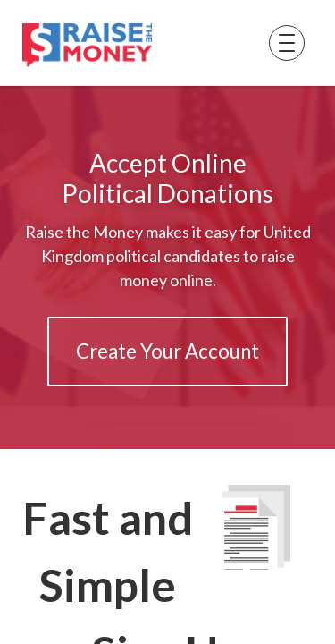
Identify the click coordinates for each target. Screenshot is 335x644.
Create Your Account (167, 351)
